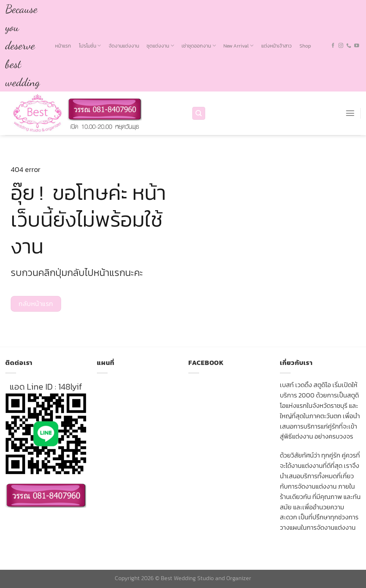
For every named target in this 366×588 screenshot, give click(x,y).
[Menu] (350, 113)
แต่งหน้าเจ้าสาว (276, 46)
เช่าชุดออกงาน (199, 46)
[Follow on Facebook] (333, 46)
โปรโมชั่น (90, 46)
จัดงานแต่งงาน (124, 46)
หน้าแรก (63, 46)
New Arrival (238, 46)
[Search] (199, 113)
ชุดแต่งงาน (160, 46)
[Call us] (349, 46)
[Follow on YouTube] (357, 46)
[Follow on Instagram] (341, 46)
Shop (305, 46)
